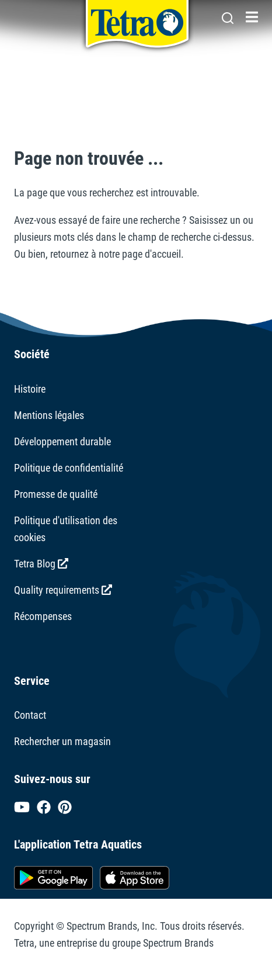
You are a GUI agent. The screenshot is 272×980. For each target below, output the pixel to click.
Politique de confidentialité (69, 468)
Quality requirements (63, 590)
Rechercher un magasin (62, 741)
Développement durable (62, 441)
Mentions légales (49, 415)
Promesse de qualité (56, 494)
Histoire (30, 389)
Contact (30, 715)
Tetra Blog (41, 564)
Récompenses (43, 616)
